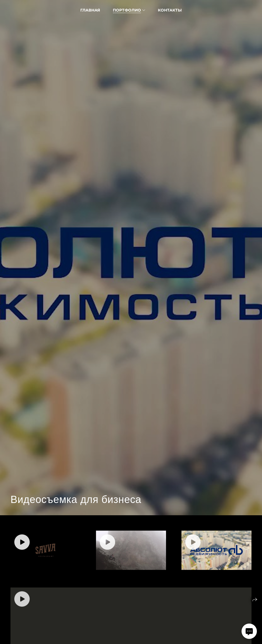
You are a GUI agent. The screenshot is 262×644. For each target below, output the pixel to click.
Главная (90, 10)
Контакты (170, 10)
